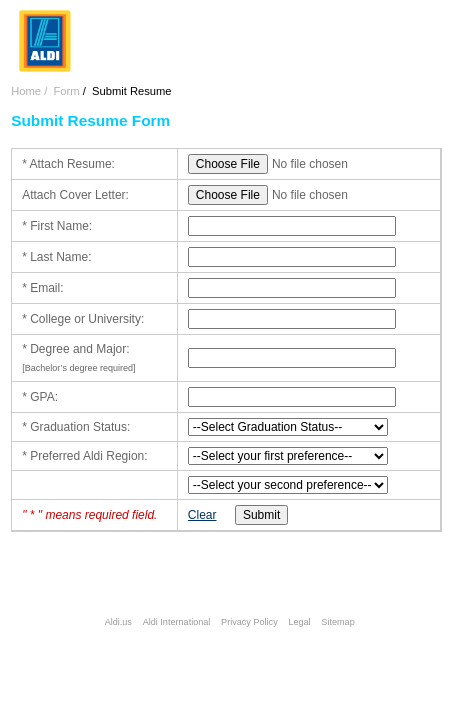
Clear (202, 515)
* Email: (42, 288)
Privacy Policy (249, 622)
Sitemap (337, 622)
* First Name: (57, 226)
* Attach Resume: (68, 164)
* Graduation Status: (76, 427)
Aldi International (177, 622)
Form (66, 91)
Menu (425, 24)
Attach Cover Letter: (75, 195)
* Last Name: (56, 257)
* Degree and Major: (75, 349)
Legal (299, 622)
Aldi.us (118, 622)
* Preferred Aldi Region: (84, 456)
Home (26, 91)
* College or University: (83, 319)
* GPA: (40, 397)
